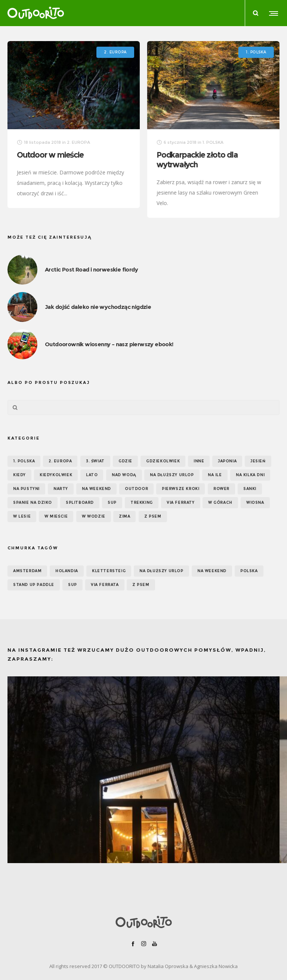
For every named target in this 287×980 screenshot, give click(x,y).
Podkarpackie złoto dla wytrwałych (197, 160)
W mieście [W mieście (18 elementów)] (56, 516)
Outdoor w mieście (50, 155)
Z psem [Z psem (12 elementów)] (153, 516)
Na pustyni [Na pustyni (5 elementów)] (26, 489)
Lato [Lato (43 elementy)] (92, 475)
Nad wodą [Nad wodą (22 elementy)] (124, 475)
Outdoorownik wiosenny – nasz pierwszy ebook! (109, 344)
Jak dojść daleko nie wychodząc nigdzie (98, 307)
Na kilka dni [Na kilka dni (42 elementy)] (250, 475)
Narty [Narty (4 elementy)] (61, 489)
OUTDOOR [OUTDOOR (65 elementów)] (136, 489)
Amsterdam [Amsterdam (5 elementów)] (27, 571)
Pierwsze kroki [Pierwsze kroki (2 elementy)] (180, 489)
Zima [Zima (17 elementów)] (124, 516)
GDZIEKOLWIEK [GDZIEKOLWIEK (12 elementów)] (163, 461)
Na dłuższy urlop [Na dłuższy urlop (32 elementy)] (172, 475)
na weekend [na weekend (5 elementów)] (212, 571)
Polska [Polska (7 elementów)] (249, 571)
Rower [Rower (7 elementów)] (221, 489)
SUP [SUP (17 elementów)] (112, 503)
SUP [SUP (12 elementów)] (72, 585)
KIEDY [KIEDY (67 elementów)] (19, 475)
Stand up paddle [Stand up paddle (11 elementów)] (34, 585)
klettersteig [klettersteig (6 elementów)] (109, 571)
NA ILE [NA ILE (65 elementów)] (215, 475)
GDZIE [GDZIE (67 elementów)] (125, 461)
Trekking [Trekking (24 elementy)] (142, 503)
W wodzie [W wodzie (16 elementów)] (94, 516)
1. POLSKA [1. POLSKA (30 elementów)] (24, 461)
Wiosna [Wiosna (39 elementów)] (255, 503)
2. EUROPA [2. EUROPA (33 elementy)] (60, 461)
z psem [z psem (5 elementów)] (141, 585)
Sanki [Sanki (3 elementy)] (250, 489)
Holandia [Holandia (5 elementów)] (67, 571)
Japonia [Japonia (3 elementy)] (227, 461)
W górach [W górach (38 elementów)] (220, 503)
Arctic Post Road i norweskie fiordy (91, 269)
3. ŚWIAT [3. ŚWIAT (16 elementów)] (95, 461)
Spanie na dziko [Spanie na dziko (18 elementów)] (33, 503)
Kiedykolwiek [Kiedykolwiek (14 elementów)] (56, 475)
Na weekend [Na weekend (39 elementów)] (96, 489)
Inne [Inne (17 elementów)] (199, 461)
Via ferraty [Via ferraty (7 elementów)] (181, 503)
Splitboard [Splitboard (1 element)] (80, 503)
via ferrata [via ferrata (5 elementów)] (105, 585)
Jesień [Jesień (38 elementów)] (258, 461)
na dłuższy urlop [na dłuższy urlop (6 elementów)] (161, 571)
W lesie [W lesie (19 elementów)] (22, 516)
